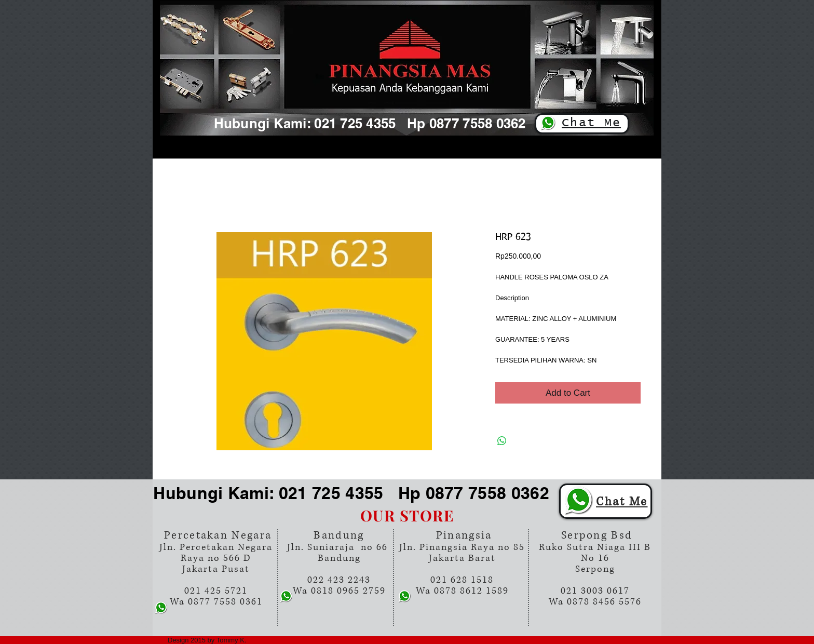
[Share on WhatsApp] (502, 441)
